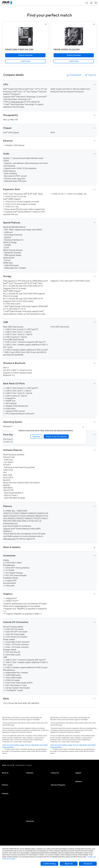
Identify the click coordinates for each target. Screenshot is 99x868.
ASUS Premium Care (57, 789)
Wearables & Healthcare (10, 835)
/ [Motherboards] (20, 765)
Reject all (69, 864)
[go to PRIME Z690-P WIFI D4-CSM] (25, 37)
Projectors (5, 811)
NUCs (4, 804)
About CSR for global (8, 780)
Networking (6, 828)
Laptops (4, 797)
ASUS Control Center (82, 789)
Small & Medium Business (35, 777)
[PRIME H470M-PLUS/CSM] (74, 49)
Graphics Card (6, 821)
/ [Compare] (28, 765)
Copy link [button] (90, 75)
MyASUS (78, 785)
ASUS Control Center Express (85, 792)
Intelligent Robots (7, 838)
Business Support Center (83, 777)
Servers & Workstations (9, 814)
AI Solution (30, 813)
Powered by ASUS (57, 796)
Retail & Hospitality (32, 787)
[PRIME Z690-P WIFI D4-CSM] (25, 49)
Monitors (5, 808)
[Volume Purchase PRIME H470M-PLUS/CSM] (74, 55)
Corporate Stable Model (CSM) (61, 792)
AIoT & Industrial (7, 825)
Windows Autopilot (81, 796)
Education (30, 784)
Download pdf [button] (74, 75)
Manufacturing (31, 794)
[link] (25, 61)
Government (30, 809)
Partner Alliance (7, 789)
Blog (28, 832)
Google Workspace (33, 816)
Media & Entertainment (34, 803)
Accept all (88, 864)
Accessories (6, 842)
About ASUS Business (9, 777)
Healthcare (30, 790)
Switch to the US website (56, 436)
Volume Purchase (57, 777)
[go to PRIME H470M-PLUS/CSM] (74, 37)
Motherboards (6, 818)
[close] (83, 427)
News (28, 835)
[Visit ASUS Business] (8, 765)
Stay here (36, 436)
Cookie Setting (49, 864)
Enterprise (30, 780)
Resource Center (32, 825)
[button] (87, 3)
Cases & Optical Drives (9, 832)
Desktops (5, 801)
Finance (29, 806)
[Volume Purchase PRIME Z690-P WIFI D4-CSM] (25, 55)
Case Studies (31, 828)
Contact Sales (55, 780)
